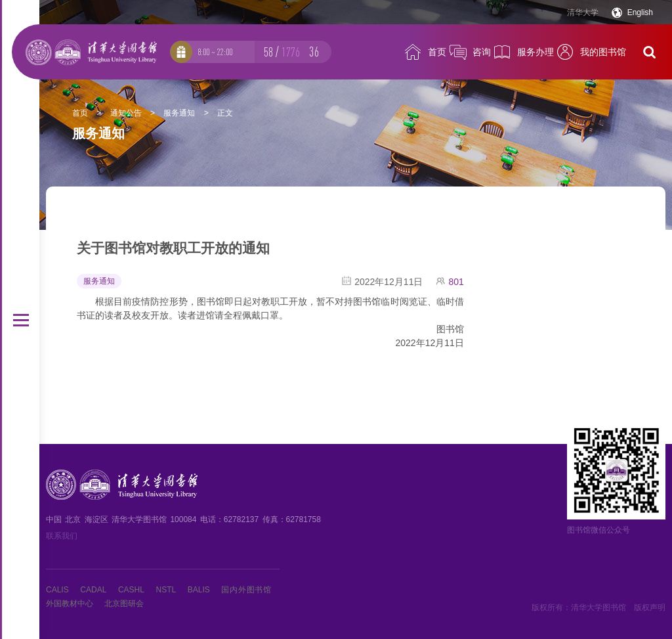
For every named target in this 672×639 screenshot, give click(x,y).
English (640, 12)
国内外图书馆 (246, 590)
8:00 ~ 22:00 (215, 52)
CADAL (93, 590)
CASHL (131, 590)
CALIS (57, 590)
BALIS (199, 590)
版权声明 (650, 607)
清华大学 (583, 12)
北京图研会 (124, 604)
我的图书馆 (603, 52)
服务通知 (179, 113)
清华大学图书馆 (598, 607)
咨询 (482, 52)
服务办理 (535, 52)
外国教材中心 (70, 604)
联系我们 (62, 536)
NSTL (166, 590)
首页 (437, 52)
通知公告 (126, 113)
